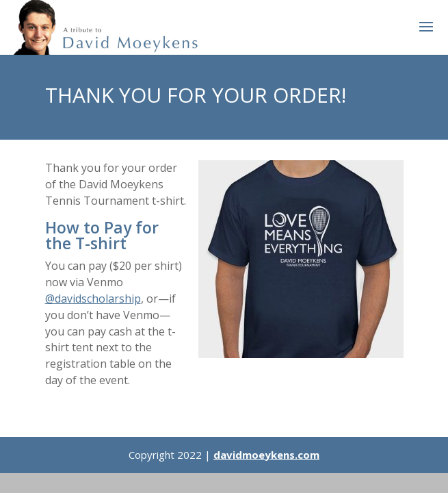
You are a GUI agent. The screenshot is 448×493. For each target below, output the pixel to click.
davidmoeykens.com (266, 455)
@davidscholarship (93, 299)
